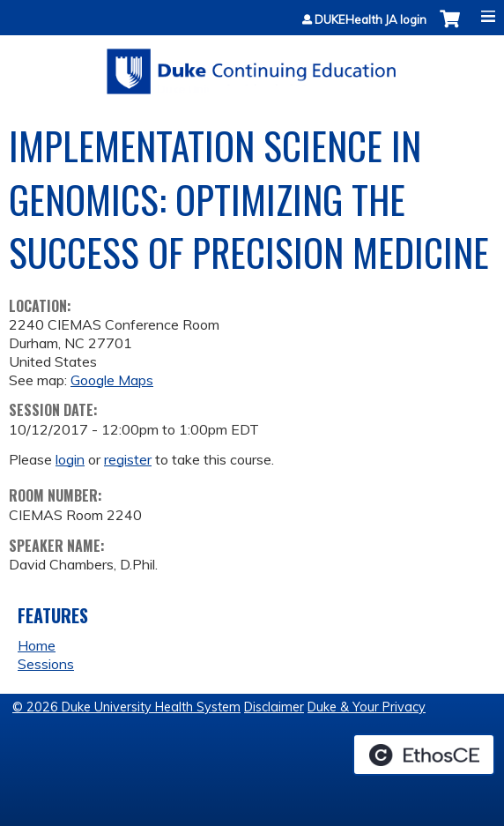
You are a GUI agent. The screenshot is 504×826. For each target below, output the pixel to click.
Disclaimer (274, 707)
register (128, 459)
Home (37, 645)
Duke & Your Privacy (367, 707)
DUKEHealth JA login (371, 20)
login (70, 459)
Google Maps (112, 380)
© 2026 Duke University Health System (126, 707)
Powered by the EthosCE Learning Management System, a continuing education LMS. (424, 755)
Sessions (46, 664)
